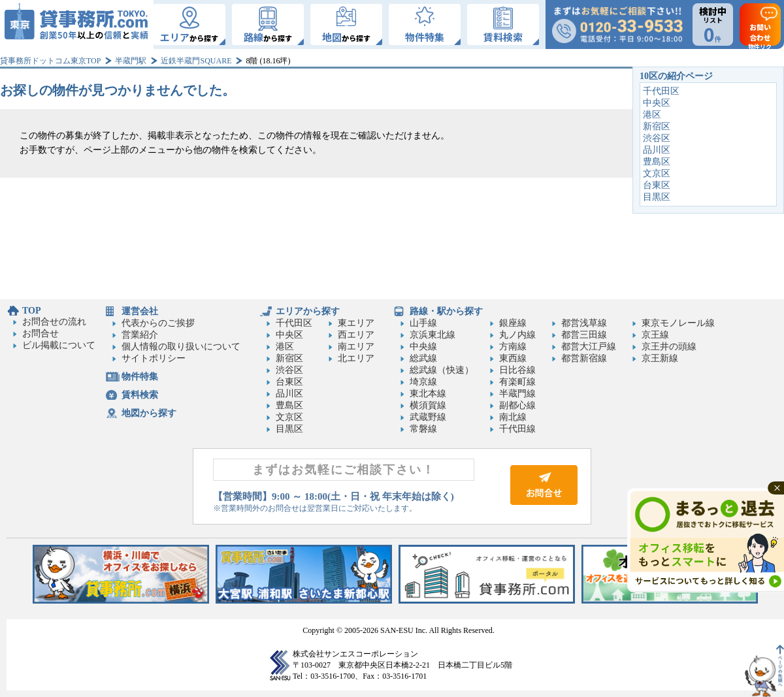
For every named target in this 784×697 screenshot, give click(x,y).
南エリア (356, 347)
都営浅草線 (584, 323)
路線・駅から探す (446, 311)
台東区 (657, 185)
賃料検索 (140, 395)
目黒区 (657, 197)
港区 (652, 115)
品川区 (657, 150)
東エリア (356, 323)
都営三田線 (584, 335)
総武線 (423, 358)
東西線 (513, 358)
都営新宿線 (584, 358)
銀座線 (513, 323)
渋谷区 (657, 138)
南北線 (513, 417)
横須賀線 (428, 405)
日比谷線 (517, 370)
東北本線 (428, 394)
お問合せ (41, 333)
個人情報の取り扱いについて (181, 347)
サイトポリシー (154, 358)
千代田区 (661, 91)
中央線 (423, 347)
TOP (32, 311)
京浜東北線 (433, 335)
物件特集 (140, 377)
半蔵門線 (517, 394)
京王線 (655, 335)
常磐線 (423, 429)
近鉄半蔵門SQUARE (196, 61)
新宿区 (657, 126)
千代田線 (517, 429)
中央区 (657, 103)
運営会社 (140, 311)
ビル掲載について (59, 345)
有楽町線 (517, 382)
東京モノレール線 (678, 323)
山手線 (423, 323)
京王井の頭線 (669, 347)
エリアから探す (308, 311)
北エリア (356, 358)
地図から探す (149, 413)
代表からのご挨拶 (158, 323)
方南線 (513, 347)
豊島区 (657, 162)
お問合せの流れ (54, 322)
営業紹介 (140, 335)
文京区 (657, 173)
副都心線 (517, 405)
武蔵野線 (428, 417)
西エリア (356, 335)
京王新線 (660, 358)
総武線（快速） (442, 370)
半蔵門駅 (131, 61)
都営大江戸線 (589, 347)
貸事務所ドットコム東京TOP (50, 61)
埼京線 (423, 382)
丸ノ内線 (517, 335)
